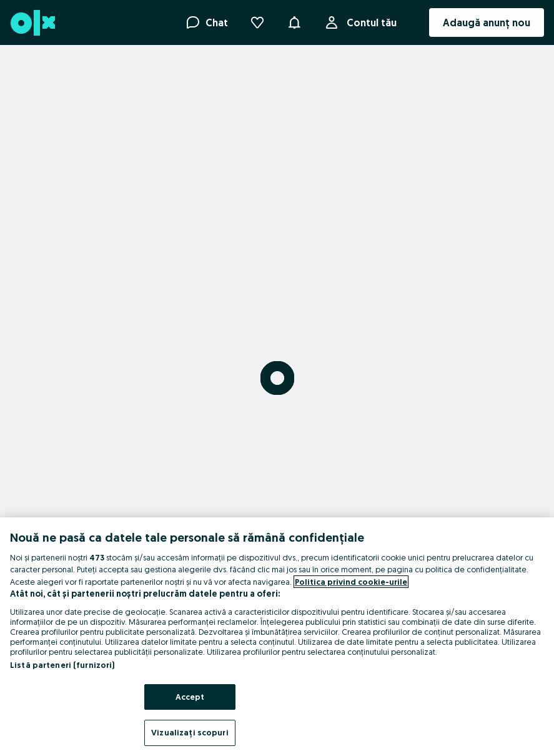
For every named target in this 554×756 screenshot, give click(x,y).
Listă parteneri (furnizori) (62, 665)
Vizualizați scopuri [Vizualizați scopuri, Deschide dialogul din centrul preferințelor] (190, 732)
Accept (190, 697)
